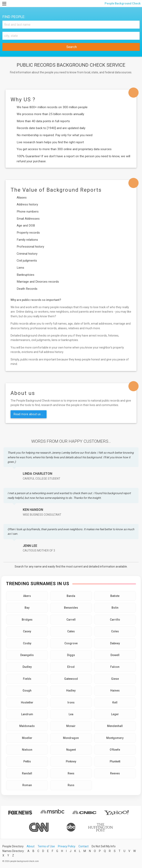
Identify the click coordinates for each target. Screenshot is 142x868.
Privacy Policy (67, 846)
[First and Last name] (71, 25)
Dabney (115, 643)
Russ (71, 785)
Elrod (71, 667)
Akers (27, 596)
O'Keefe (115, 750)
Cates (71, 631)
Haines (115, 691)
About (31, 846)
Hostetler (27, 702)
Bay (27, 608)
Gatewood (71, 679)
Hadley (71, 691)
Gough (27, 691)
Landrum (27, 714)
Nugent (71, 750)
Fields (27, 679)
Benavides (71, 608)
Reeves (115, 773)
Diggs (71, 655)
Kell (115, 702)
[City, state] (71, 36)
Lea (71, 714)
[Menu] (4, 4)
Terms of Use (46, 846)
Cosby (27, 643)
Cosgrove (71, 643)
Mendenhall (115, 726)
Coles (115, 631)
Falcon (115, 667)
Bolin (115, 608)
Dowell (115, 655)
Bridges (27, 620)
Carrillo (115, 620)
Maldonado (27, 726)
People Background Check (122, 3)
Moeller (27, 738)
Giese (115, 679)
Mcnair (71, 726)
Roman (27, 785)
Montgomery (115, 738)
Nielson (27, 750)
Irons (71, 702)
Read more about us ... (28, 414)
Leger (115, 714)
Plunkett (115, 761)
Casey (27, 631)
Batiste (115, 596)
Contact (83, 846)
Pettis (27, 761)
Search (71, 47)
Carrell (71, 620)
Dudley (27, 667)
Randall (27, 773)
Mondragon (71, 738)
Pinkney (71, 761)
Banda (71, 596)
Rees (71, 773)
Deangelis (27, 655)
